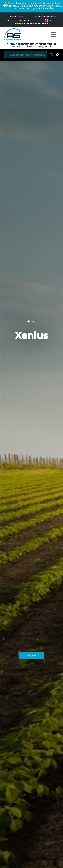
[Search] (26, 55)
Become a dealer (47, 16)
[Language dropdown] (46, 20)
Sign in (9, 20)
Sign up (24, 20)
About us (17, 16)
